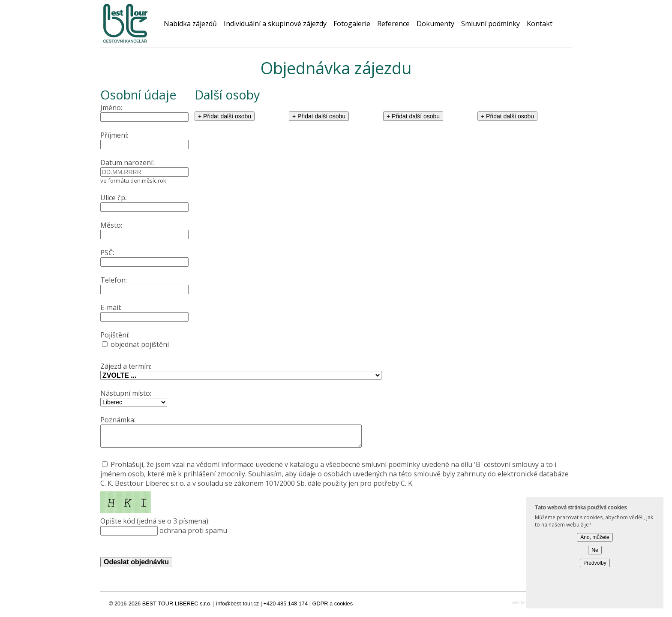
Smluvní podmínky (490, 24)
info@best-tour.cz (237, 607)
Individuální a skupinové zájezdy (275, 24)
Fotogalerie (352, 24)
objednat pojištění (147, 340)
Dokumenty (435, 24)
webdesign (522, 606)
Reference (393, 24)
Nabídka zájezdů (190, 24)
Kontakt (540, 24)
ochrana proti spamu (336, 530)
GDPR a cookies (333, 607)
